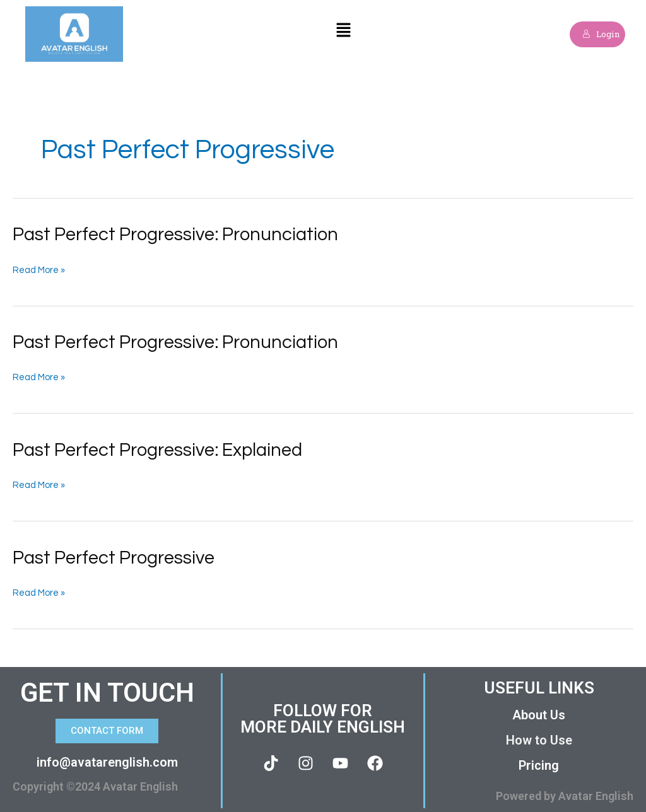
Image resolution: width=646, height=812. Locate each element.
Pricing (539, 763)
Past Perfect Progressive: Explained (164, 449)
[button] (344, 34)
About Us (539, 712)
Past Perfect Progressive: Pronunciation (182, 234)
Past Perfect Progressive (118, 556)
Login (598, 34)
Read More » (39, 270)
